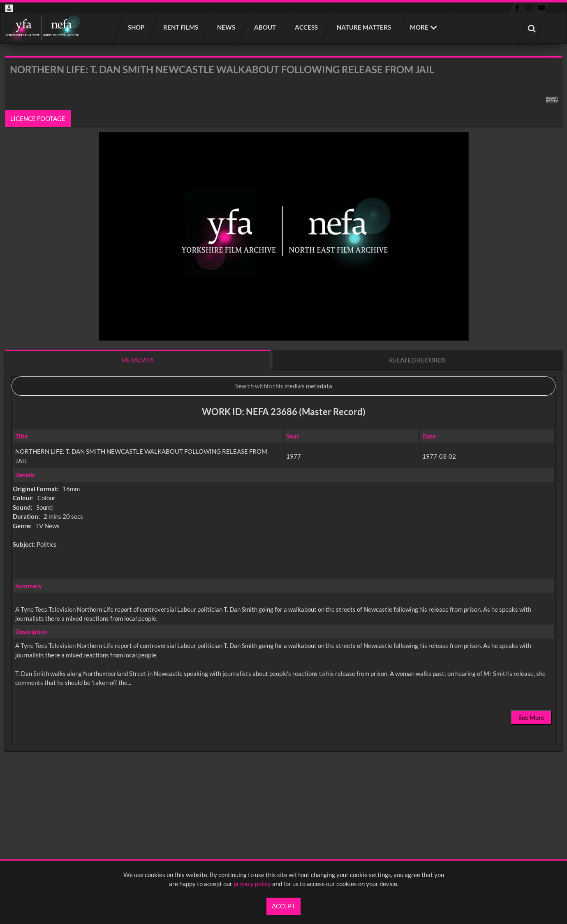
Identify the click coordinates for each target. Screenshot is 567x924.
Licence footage (38, 118)
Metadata (138, 360)
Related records (417, 360)
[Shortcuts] (552, 98)
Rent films (181, 27)
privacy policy (252, 884)
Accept (283, 906)
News (227, 27)
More (419, 27)
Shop (137, 27)
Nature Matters (364, 27)
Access (307, 27)
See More (531, 717)
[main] (283, 425)
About (265, 27)
